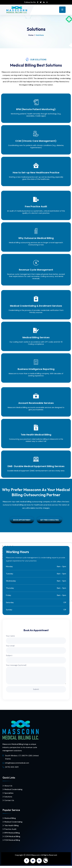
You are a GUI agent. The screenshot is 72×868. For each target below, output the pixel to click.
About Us (8, 786)
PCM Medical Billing (12, 840)
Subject (36, 658)
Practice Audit (10, 829)
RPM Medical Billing (12, 833)
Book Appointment (22, 520)
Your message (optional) (36, 674)
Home (31, 35)
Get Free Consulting (49, 520)
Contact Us (9, 800)
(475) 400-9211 (12, 767)
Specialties (9, 793)
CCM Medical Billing (12, 836)
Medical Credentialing (13, 789)
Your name (36, 638)
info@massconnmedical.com (17, 763)
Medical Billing (10, 818)
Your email (36, 648)
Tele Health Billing (11, 825)
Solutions (8, 797)
